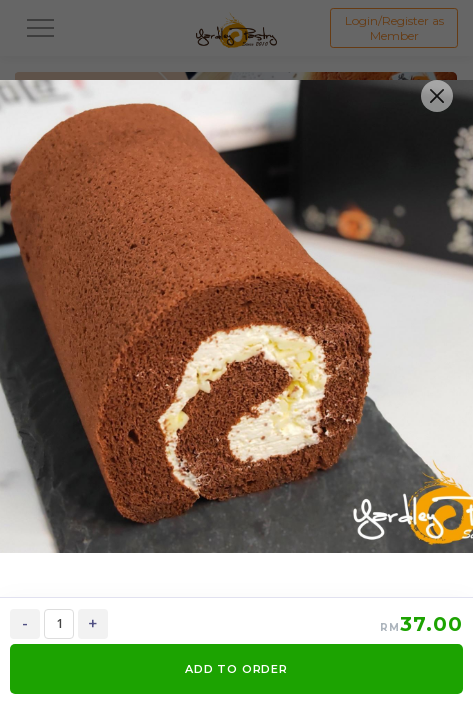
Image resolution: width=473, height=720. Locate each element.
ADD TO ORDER (236, 669)
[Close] (437, 96)
